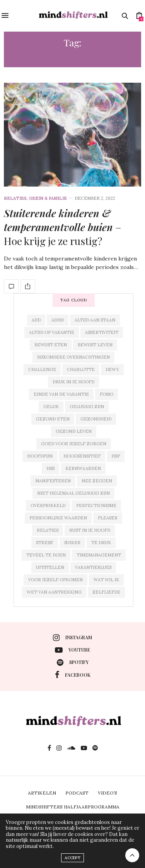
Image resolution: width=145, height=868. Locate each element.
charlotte (81, 369)
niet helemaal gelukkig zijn (73, 493)
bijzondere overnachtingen (73, 357)
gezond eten (53, 419)
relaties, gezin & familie (35, 198)
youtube (72, 650)
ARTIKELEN (42, 793)
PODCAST (77, 793)
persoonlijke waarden (58, 518)
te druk (101, 543)
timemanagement (99, 555)
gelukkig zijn (87, 407)
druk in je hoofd (73, 382)
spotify (73, 662)
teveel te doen (46, 555)
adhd (58, 320)
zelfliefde (106, 592)
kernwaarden (83, 468)
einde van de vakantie (61, 394)
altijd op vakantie (52, 332)
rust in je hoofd (90, 530)
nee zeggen (97, 481)
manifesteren (53, 481)
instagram (72, 638)
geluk (51, 407)
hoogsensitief (82, 456)
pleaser (108, 518)
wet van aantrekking (54, 592)
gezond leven (74, 431)
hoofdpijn (40, 456)
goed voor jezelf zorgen (74, 444)
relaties (48, 530)
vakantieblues (93, 567)
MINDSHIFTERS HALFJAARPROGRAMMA (73, 807)
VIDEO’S (107, 793)
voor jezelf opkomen (55, 580)
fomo (107, 394)
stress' (45, 543)
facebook (73, 675)
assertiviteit (102, 332)
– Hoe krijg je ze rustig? (63, 227)
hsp (116, 456)
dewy (112, 369)
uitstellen (50, 567)
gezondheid (96, 419)
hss (50, 468)
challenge (42, 369)
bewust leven (95, 345)
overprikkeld (48, 505)
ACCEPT (72, 858)
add (36, 320)
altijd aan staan (95, 320)
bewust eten (51, 345)
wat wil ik (106, 580)
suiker (72, 543)
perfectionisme (96, 505)
